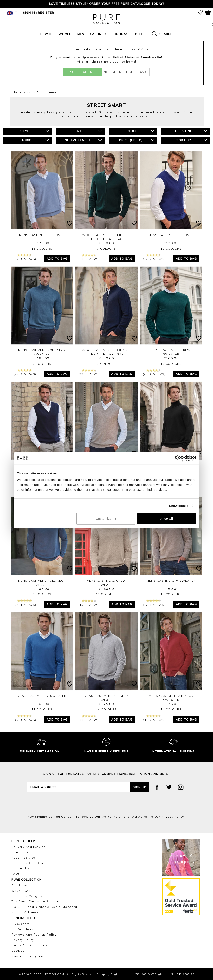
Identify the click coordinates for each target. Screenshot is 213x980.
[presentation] (107, 803)
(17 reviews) (25, 257)
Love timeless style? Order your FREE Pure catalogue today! (106, 4)
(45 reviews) (154, 373)
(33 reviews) (90, 718)
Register (46, 13)
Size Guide (20, 852)
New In (47, 34)
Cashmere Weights (27, 896)
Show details (179, 505)
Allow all (167, 519)
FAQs (16, 874)
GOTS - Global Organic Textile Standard (44, 907)
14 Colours (171, 594)
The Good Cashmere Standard (36, 901)
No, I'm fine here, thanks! (127, 72)
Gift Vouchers (22, 929)
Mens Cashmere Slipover (42, 235)
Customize (106, 519)
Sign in (29, 13)
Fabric (34, 140)
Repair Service (23, 858)
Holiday (121, 34)
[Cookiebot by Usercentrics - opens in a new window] (178, 458)
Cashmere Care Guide (29, 863)
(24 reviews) (25, 373)
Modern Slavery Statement (33, 956)
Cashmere (99, 34)
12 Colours (42, 249)
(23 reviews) (90, 257)
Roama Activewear (27, 912)
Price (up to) (137, 140)
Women (65, 34)
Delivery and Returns (28, 847)
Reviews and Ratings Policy (34, 935)
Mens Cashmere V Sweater (171, 581)
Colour (139, 131)
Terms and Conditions (29, 945)
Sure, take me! (83, 72)
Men (81, 34)
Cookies (18, 951)
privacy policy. (173, 817)
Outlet (140, 34)
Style (35, 131)
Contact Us (20, 868)
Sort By (192, 140)
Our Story (19, 885)
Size (88, 131)
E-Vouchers (21, 924)
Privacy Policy (23, 940)
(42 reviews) (154, 603)
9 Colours (42, 364)
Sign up (140, 787)
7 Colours (107, 249)
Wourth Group (23, 891)
